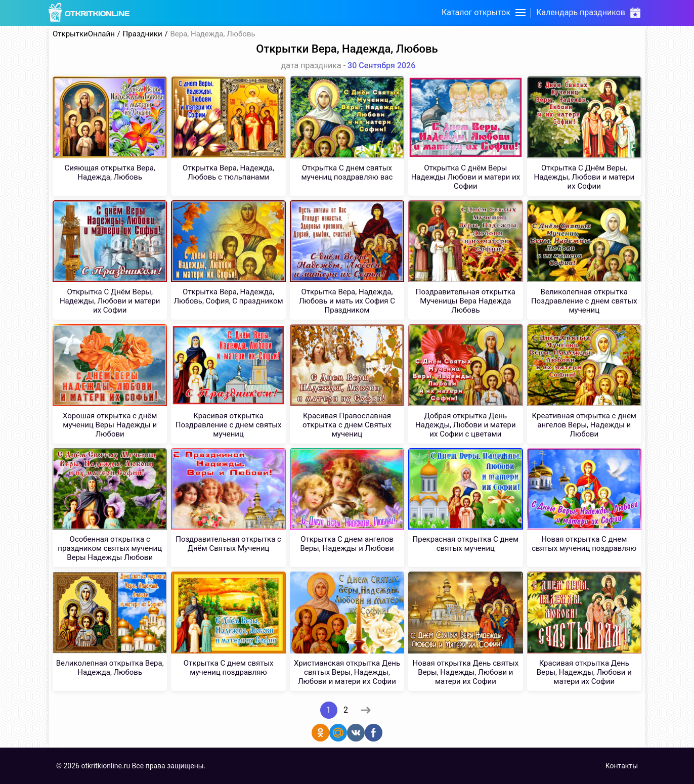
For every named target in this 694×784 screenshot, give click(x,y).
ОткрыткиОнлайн (84, 34)
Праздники (143, 34)
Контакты (622, 766)
